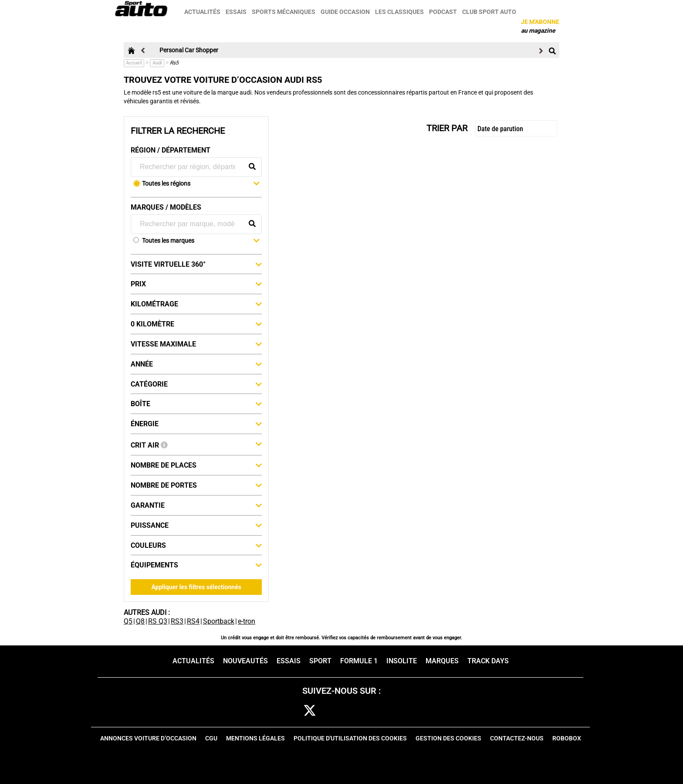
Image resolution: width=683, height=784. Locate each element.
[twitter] (310, 711)
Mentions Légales (255, 738)
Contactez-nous (517, 738)
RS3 (177, 621)
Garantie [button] (196, 505)
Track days (488, 661)
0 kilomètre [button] (196, 324)
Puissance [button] (196, 525)
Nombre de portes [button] (196, 485)
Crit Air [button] (196, 444)
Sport (320, 661)
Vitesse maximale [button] (196, 344)
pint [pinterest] (362, 711)
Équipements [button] (196, 565)
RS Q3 (158, 621)
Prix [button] (196, 284)
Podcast (444, 12)
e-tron (247, 621)
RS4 (193, 621)
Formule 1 (359, 661)
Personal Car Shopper (189, 50)
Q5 (128, 621)
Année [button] (196, 364)
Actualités (203, 12)
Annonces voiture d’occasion (148, 738)
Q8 (140, 621)
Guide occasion (346, 12)
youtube (389, 711)
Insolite (402, 661)
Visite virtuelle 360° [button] (196, 264)
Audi (157, 63)
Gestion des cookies (448, 738)
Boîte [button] (196, 404)
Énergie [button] (196, 424)
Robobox (567, 738)
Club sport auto (490, 12)
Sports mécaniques (284, 12)
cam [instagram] (336, 711)
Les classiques (400, 12)
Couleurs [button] (196, 545)
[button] (201, 184)
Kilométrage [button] (196, 304)
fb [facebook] (287, 711)
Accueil (134, 63)
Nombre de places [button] (196, 465)
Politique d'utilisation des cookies (350, 738)
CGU (211, 738)
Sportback (219, 621)
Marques (442, 661)
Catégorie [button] (196, 384)
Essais (237, 12)
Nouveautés (245, 661)
